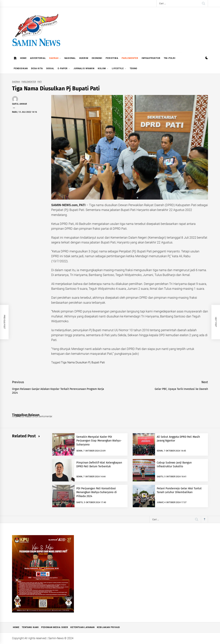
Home (16, 627)
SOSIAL (50, 68)
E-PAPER (64, 69)
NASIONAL (70, 58)
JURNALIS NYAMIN (84, 68)
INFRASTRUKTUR (151, 58)
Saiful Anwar (19, 104)
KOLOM (103, 69)
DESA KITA (37, 68)
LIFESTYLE (119, 69)
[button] (207, 58)
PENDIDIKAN (21, 68)
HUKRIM (84, 58)
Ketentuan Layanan (82, 627)
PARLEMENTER (130, 58)
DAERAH (55, 58)
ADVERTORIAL (38, 58)
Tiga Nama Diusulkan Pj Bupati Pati (83, 362)
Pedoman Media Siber (55, 627)
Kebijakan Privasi (108, 627)
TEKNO (133, 68)
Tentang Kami (30, 627)
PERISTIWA (112, 58)
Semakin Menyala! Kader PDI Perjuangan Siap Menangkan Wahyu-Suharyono (99, 441)
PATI (40, 82)
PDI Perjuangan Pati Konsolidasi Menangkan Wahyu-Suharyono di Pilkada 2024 (97, 492)
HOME (23, 58)
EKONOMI (97, 58)
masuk (28, 416)
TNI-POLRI (170, 58)
